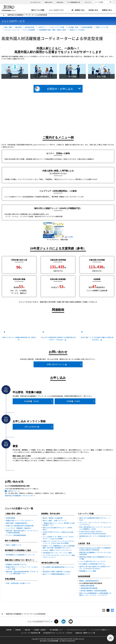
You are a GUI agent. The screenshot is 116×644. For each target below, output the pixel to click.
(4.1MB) (58, 237)
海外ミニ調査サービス (14, 545)
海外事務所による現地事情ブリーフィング (20, 555)
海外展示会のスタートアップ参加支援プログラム (95, 537)
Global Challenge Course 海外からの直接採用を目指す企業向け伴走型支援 (95, 549)
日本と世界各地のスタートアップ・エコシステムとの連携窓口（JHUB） (95, 528)
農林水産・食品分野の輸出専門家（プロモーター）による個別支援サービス (22, 573)
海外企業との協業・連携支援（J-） (57, 572)
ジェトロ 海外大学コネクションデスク (92, 561)
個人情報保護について (56, 630)
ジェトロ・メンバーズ (12, 30)
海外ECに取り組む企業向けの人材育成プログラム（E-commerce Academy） (95, 567)
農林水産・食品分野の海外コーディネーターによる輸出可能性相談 (22, 532)
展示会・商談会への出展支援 (52, 518)
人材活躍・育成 (73, 27)
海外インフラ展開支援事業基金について (56, 574)
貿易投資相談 (11, 518)
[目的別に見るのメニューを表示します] (94, 10)
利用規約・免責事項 (40, 630)
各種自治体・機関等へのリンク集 (85, 633)
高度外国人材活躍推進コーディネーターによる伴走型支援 (95, 553)
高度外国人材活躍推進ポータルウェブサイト (20, 496)
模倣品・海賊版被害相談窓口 (89, 581)
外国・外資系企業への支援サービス (18, 583)
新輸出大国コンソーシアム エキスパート (20, 520)
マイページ (88, 2)
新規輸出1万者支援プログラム (16, 564)
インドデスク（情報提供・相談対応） (19, 528)
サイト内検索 (93, 0)
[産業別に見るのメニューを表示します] (108, 10)
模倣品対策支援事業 (87, 586)
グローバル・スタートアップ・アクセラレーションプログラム (95, 524)
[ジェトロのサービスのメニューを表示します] (57, 10)
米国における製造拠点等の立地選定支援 (20, 526)
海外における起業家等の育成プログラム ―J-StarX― (94, 519)
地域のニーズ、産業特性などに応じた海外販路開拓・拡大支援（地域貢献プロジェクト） (59, 547)
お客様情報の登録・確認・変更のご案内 (52, 30)
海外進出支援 (30, 27)
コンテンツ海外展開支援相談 (16, 535)
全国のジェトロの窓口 (77, 30)
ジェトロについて (35, 2)
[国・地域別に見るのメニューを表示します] (79, 10)
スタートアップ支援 (57, 27)
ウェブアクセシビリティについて (77, 630)
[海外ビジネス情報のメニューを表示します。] (38, 10)
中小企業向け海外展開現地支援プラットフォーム (59, 568)
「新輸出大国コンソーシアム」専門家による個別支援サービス (58, 524)
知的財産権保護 (87, 27)
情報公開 (27, 630)
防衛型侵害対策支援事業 (89, 588)
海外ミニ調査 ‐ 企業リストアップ (54, 520)
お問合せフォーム (14, 491)
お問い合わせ (49, 2)
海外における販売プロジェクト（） (57, 529)
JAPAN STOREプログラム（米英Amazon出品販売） (58, 533)
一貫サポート (42, 27)
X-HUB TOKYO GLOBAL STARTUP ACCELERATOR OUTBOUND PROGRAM (93, 532)
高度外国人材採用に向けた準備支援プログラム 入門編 (95, 558)
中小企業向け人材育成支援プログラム (92, 564)
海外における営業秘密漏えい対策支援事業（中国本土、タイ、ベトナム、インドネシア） (95, 594)
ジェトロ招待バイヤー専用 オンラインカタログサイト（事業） (58, 538)
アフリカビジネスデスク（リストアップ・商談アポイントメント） (59, 556)
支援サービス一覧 (102, 27)
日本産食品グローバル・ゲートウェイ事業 (57, 553)
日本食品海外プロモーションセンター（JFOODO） (58, 633)
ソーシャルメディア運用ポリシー (100, 630)
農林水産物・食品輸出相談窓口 (17, 523)
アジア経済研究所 (74, 2)
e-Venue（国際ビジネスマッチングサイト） (58, 550)
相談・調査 (8, 27)
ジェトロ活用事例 (29, 30)
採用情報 (9, 630)
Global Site (60, 2)
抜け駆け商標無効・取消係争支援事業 (93, 591)
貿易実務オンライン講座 (88, 571)
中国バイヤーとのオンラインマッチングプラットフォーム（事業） (59, 542)
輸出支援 (19, 27)
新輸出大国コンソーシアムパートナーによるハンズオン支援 (22, 568)
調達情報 (18, 630)
